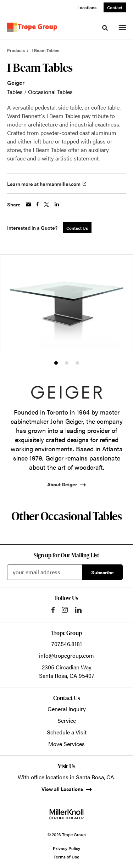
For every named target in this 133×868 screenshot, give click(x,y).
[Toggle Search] (105, 28)
